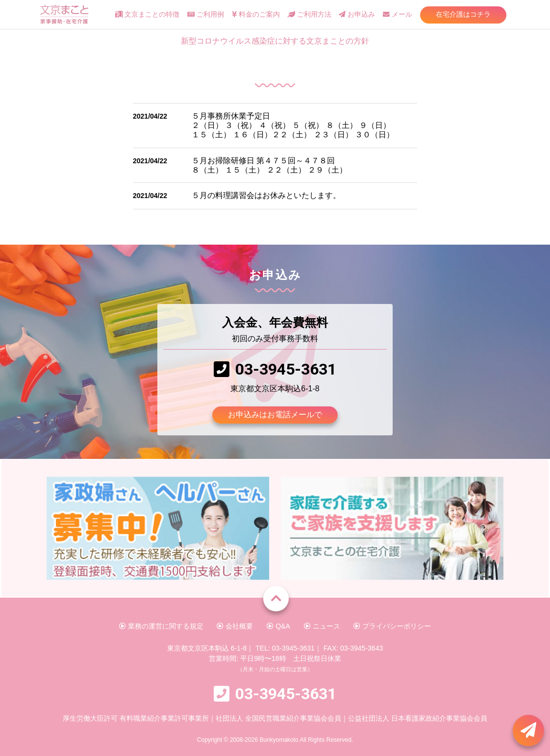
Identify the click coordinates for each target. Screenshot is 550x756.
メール (398, 14)
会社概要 (235, 626)
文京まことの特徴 (147, 14)
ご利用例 (206, 14)
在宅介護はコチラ (463, 14)
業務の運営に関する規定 (161, 626)
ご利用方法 (310, 14)
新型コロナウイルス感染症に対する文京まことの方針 (275, 41)
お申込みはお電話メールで (275, 415)
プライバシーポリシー (392, 626)
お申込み (357, 14)
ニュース (322, 626)
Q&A (278, 626)
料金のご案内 (256, 14)
